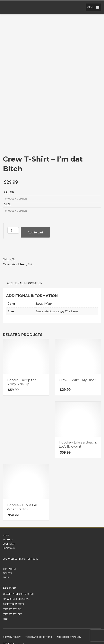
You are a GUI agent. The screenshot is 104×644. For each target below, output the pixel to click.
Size (8, 183)
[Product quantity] (13, 209)
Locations (9, 527)
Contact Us (10, 548)
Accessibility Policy (69, 616)
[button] (91, 7)
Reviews (7, 552)
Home (6, 514)
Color (9, 171)
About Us (8, 518)
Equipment (9, 523)
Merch (22, 243)
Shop (6, 556)
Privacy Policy (12, 616)
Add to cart (35, 211)
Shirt (31, 243)
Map (5, 598)
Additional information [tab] (25, 262)
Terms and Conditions (39, 616)
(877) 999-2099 (10, 588)
